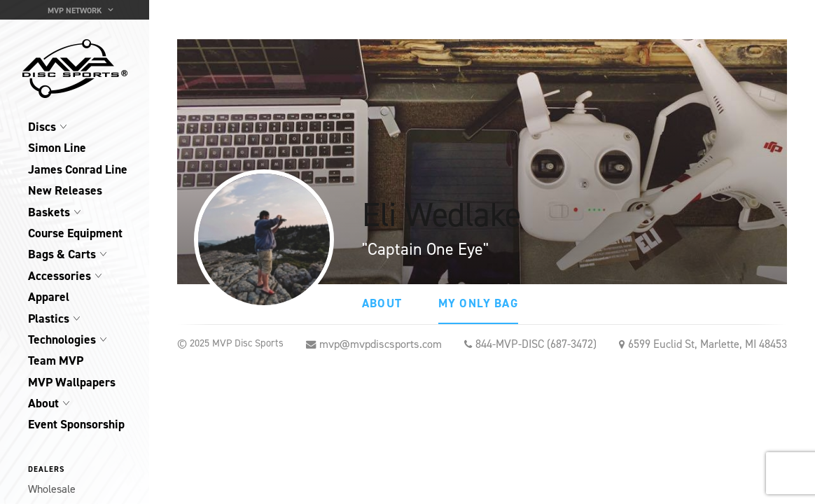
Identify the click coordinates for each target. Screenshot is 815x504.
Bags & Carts (62, 254)
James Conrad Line (78, 169)
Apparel (49, 297)
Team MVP (56, 360)
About (43, 403)
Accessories (60, 276)
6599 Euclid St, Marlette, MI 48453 (708, 344)
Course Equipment (75, 233)
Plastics (49, 318)
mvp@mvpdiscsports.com (381, 344)
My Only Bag (478, 303)
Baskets (49, 212)
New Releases (65, 190)
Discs (42, 127)
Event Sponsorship (76, 424)
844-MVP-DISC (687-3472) (536, 344)
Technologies (62, 339)
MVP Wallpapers (72, 382)
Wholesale (52, 489)
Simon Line (57, 148)
